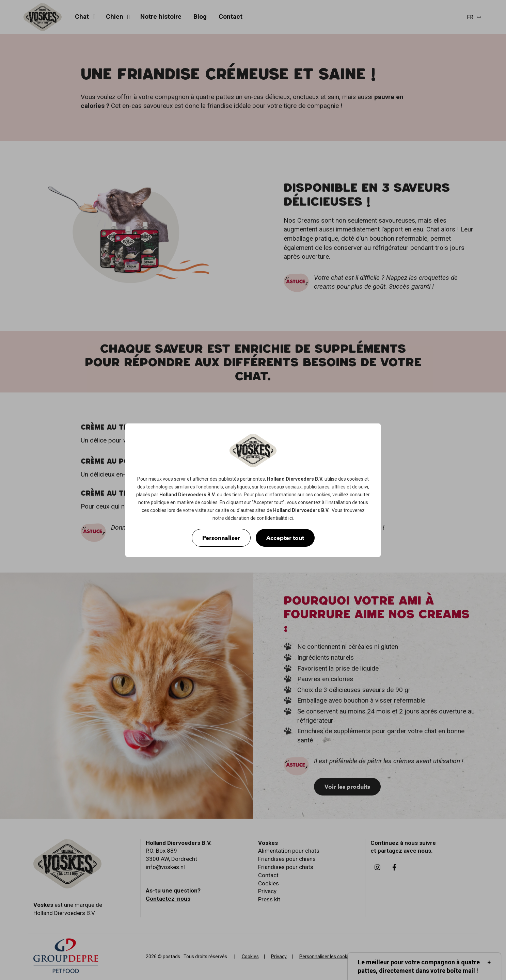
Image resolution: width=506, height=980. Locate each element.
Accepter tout (285, 538)
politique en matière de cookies (184, 502)
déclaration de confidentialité (256, 518)
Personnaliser (221, 538)
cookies (355, 479)
